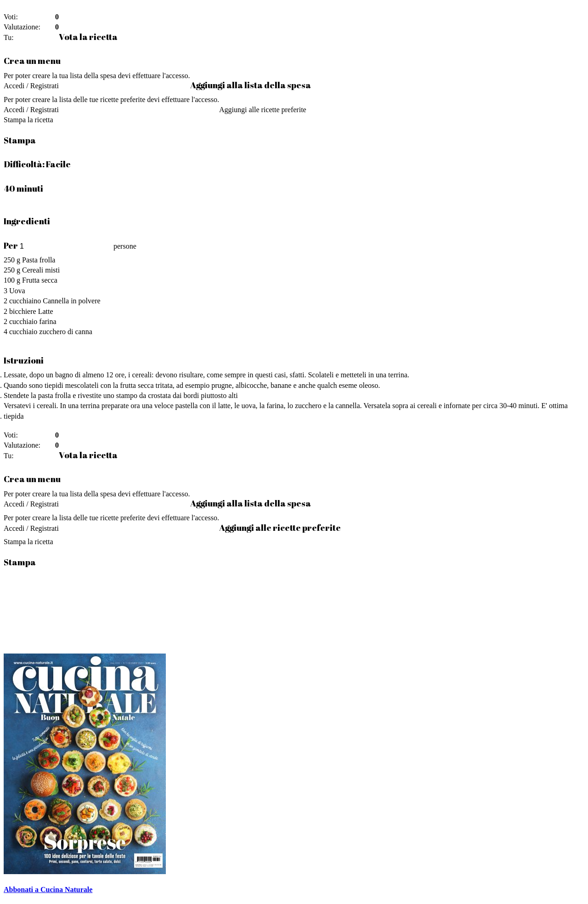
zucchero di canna (65, 332)
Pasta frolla (39, 260)
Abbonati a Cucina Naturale (48, 890)
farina (48, 321)
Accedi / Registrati (31, 86)
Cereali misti (41, 270)
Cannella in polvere (71, 301)
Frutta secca (40, 280)
